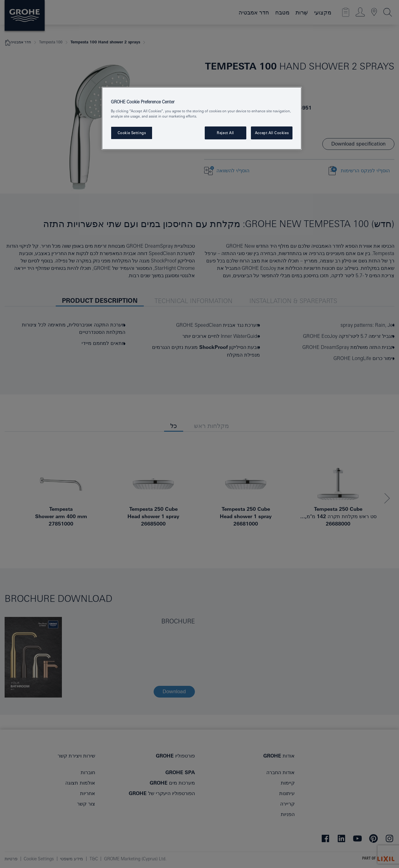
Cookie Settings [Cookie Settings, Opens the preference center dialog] (132, 133)
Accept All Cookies (272, 133)
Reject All (225, 133)
